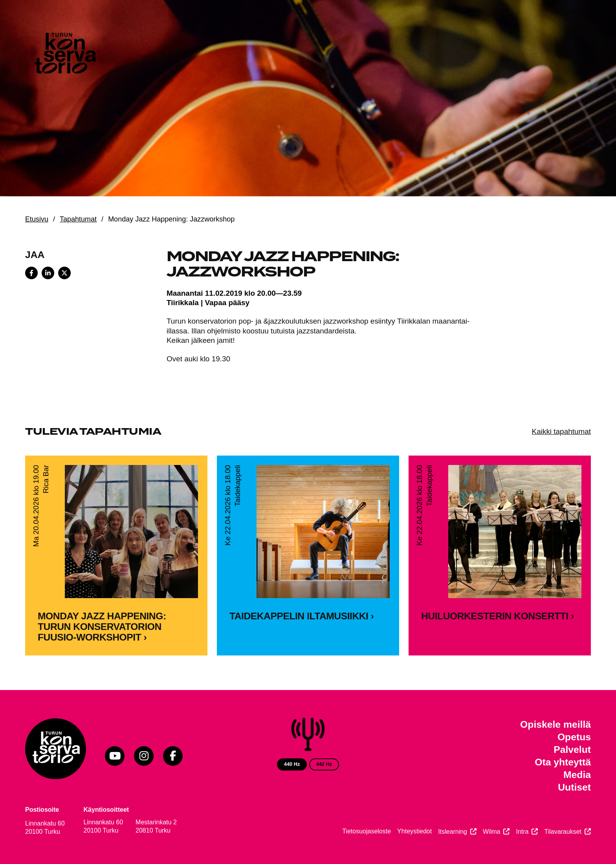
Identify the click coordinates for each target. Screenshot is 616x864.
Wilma (491, 832)
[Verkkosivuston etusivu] (64, 55)
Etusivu (37, 219)
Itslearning (453, 832)
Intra (522, 832)
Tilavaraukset (563, 832)
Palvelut (572, 750)
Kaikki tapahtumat (561, 431)
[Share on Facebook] (31, 273)
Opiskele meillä (555, 724)
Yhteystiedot (414, 831)
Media (577, 775)
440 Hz (292, 764)
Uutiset (574, 787)
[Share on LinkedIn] (48, 273)
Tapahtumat (78, 219)
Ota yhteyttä (563, 762)
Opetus (574, 737)
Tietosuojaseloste (367, 831)
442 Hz (324, 764)
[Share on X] (64, 273)
